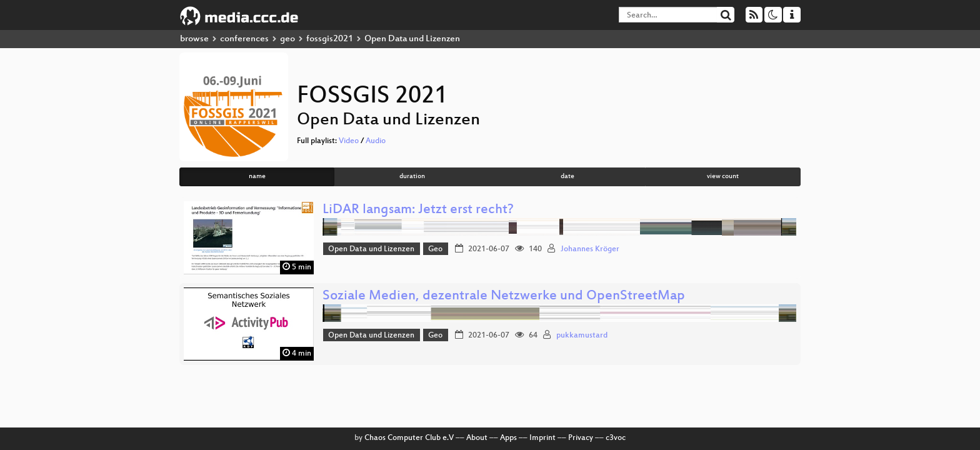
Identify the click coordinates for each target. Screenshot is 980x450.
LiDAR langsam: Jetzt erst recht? (418, 210)
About (477, 438)
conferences (244, 39)
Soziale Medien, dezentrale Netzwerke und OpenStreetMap (504, 297)
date (567, 177)
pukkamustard (582, 336)
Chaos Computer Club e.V (409, 438)
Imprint (542, 438)
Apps (508, 438)
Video (349, 141)
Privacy (581, 438)
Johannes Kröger (590, 249)
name (257, 177)
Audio (376, 141)
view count (723, 177)
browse (194, 39)
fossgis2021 (330, 39)
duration (412, 177)
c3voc (616, 438)
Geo (435, 249)
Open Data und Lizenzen (371, 249)
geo (287, 39)
